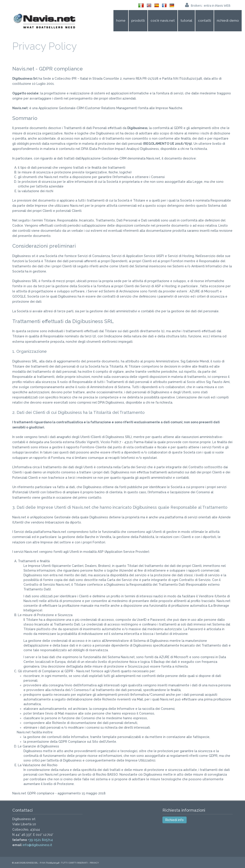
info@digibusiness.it (37, 845)
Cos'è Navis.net (163, 21)
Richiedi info (175, 820)
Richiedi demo (228, 21)
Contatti (205, 21)
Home (121, 21)
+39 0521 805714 (40, 840)
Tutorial (186, 21)
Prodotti (138, 21)
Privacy (94, 863)
